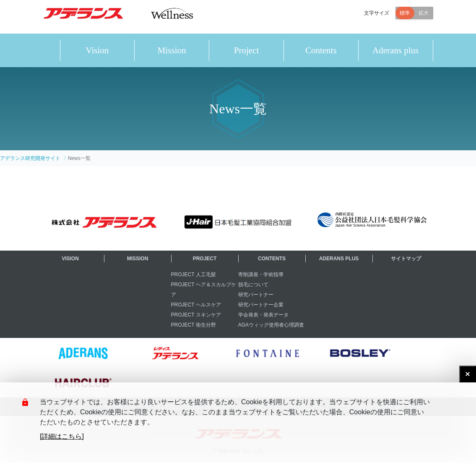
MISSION (138, 259)
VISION (70, 259)
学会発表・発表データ (263, 315)
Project (246, 50)
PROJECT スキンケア (196, 315)
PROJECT (205, 259)
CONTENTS (272, 259)
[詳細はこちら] (62, 436)
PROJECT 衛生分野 (194, 325)
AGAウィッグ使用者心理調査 (271, 325)
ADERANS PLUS (339, 259)
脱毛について (253, 285)
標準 (405, 17)
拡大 (424, 17)
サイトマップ (406, 259)
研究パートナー (256, 295)
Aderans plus (395, 50)
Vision (98, 50)
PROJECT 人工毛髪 (194, 275)
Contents (321, 50)
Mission (172, 50)
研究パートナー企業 (261, 305)
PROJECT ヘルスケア (196, 305)
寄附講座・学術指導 (261, 275)
